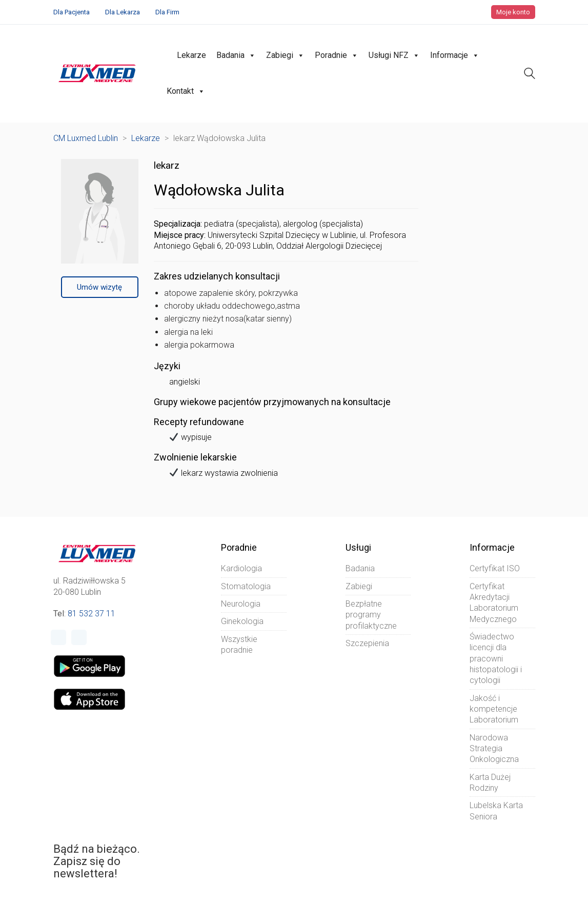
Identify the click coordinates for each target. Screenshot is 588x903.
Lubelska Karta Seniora (496, 811)
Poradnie (337, 55)
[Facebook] (58, 637)
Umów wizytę (99, 287)
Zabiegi (285, 55)
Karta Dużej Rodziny (490, 782)
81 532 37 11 (92, 614)
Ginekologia (242, 621)
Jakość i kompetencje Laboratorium (494, 709)
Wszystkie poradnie (239, 645)
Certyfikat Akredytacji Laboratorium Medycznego (494, 603)
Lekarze (191, 55)
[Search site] (530, 75)
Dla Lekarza (123, 12)
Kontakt (186, 91)
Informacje (455, 55)
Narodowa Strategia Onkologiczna (494, 749)
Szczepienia (367, 643)
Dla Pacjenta (72, 12)
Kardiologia (241, 568)
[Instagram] (79, 637)
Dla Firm (167, 12)
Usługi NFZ (394, 55)
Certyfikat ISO (495, 568)
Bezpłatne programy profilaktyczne (371, 615)
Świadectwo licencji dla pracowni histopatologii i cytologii (496, 658)
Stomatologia (246, 586)
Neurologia (241, 604)
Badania (236, 55)
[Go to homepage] (97, 73)
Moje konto (513, 12)
